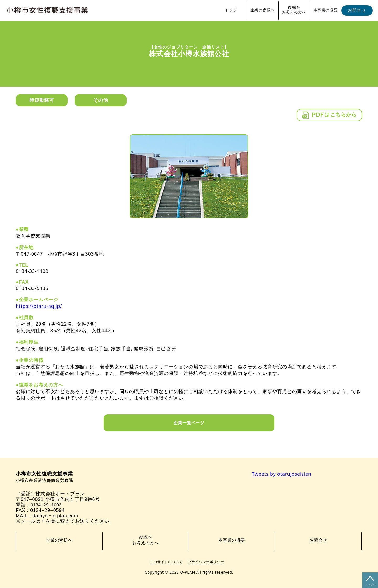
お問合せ (357, 10)
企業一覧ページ (189, 423)
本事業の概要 (326, 10)
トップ (231, 10)
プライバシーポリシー (206, 562)
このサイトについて (166, 562)
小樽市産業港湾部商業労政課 (48, 477)
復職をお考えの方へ (294, 10)
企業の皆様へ (263, 10)
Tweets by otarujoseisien (282, 474)
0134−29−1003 (48, 505)
